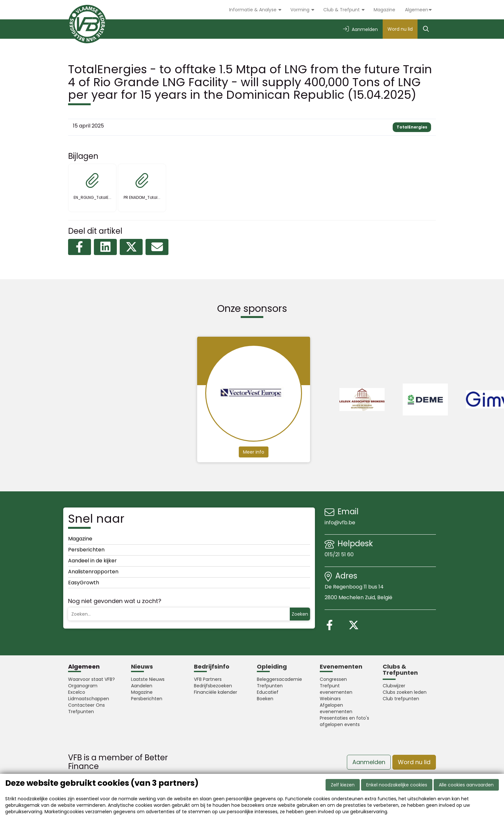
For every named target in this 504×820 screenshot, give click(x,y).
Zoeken (300, 614)
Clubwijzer (394, 686)
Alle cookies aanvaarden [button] (466, 785)
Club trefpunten (401, 699)
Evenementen (341, 666)
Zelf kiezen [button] (343, 785)
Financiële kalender (216, 692)
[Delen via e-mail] (157, 247)
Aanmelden (369, 762)
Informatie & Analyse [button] (253, 10)
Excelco (77, 692)
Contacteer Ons (86, 705)
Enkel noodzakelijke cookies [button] (397, 785)
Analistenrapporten (93, 572)
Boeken (265, 699)
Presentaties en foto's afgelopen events (344, 721)
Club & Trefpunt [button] (342, 10)
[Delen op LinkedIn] (105, 247)
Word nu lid (400, 29)
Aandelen (142, 686)
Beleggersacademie (279, 679)
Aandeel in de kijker (92, 561)
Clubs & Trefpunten (400, 670)
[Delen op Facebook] (80, 247)
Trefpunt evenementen (336, 689)
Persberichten (86, 550)
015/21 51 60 (340, 554)
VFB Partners (208, 679)
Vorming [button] (301, 10)
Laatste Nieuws (148, 679)
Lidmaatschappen (89, 699)
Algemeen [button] (417, 10)
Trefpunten (81, 712)
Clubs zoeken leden (405, 692)
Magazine (384, 10)
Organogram (83, 686)
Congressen (333, 679)
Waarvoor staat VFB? (91, 679)
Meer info (254, 452)
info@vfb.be (340, 523)
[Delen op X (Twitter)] (131, 247)
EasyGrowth (84, 583)
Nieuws (142, 666)
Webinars (330, 699)
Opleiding (272, 666)
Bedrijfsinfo (212, 666)
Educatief (268, 692)
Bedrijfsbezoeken (213, 686)
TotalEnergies (412, 127)
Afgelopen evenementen (336, 708)
